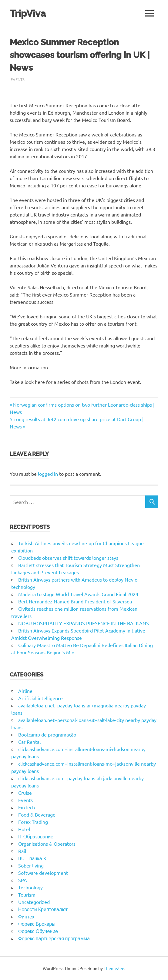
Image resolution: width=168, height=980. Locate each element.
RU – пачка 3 (32, 858)
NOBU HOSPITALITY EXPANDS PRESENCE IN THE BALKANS (84, 623)
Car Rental (29, 742)
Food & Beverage (37, 814)
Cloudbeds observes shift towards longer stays (68, 558)
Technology (30, 887)
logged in (48, 474)
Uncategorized (34, 902)
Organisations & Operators (47, 844)
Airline (25, 691)
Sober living (31, 865)
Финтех (26, 916)
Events (18, 79)
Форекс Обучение (38, 931)
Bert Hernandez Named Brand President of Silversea (75, 601)
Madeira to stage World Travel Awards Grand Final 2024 (78, 594)
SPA (23, 880)
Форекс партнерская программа (54, 938)
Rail (22, 851)
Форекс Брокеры (37, 924)
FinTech (27, 807)
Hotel (24, 829)
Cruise (25, 793)
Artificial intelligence (40, 698)
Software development (43, 873)
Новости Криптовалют (43, 909)
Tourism (27, 894)
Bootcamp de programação (47, 734)
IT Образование (36, 836)
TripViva (28, 13)
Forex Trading (33, 822)
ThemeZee (114, 968)
